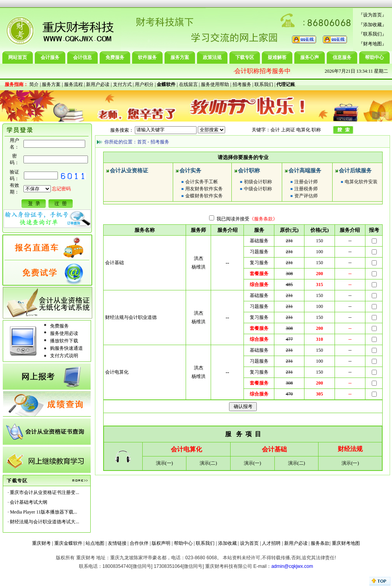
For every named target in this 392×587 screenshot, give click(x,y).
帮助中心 (374, 57)
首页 (142, 142)
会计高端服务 (305, 171)
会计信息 (82, 57)
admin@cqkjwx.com (292, 566)
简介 (34, 84)
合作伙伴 (139, 543)
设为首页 (372, 15)
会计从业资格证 (129, 171)
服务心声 (310, 57)
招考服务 (242, 84)
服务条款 (320, 543)
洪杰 (199, 258)
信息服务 (342, 57)
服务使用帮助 (215, 84)
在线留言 (188, 84)
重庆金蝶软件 (68, 543)
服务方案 (180, 57)
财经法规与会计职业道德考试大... (44, 522)
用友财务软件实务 (204, 189)
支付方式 (122, 84)
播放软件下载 (64, 341)
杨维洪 (199, 267)
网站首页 (18, 57)
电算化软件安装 (361, 182)
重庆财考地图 (346, 543)
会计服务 (50, 57)
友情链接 (117, 543)
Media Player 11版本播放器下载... (43, 512)
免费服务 (115, 57)
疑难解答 (277, 57)
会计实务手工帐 (202, 182)
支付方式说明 (64, 356)
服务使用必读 (64, 333)
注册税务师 (306, 189)
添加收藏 (372, 25)
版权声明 (161, 543)
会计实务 (190, 171)
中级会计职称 (258, 189)
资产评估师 (306, 196)
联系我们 (372, 34)
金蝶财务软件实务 (204, 196)
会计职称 (249, 171)
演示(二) (208, 463)
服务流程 (73, 84)
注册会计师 (306, 182)
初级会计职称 (258, 182)
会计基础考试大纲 (29, 502)
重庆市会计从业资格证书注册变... (44, 492)
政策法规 (212, 57)
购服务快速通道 (66, 348)
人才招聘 (271, 543)
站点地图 (95, 543)
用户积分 (144, 84)
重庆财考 (41, 543)
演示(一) (165, 463)
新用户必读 (98, 84)
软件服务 (147, 57)
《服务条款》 (263, 219)
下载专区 (245, 57)
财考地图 (372, 44)
